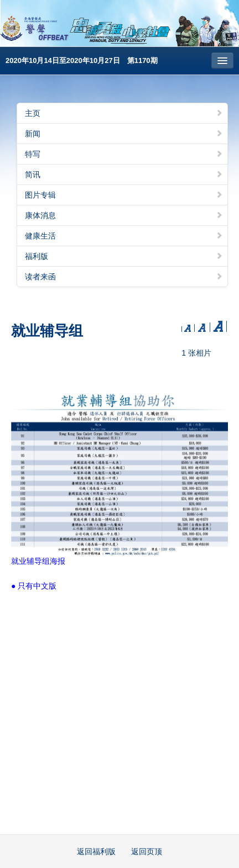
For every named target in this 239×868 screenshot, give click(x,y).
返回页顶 (147, 851)
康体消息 (124, 215)
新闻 (124, 134)
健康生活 (124, 236)
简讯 (124, 174)
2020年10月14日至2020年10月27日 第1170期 (82, 60)
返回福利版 (96, 851)
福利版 (124, 256)
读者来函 (124, 277)
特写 (124, 154)
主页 (124, 113)
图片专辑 (124, 195)
